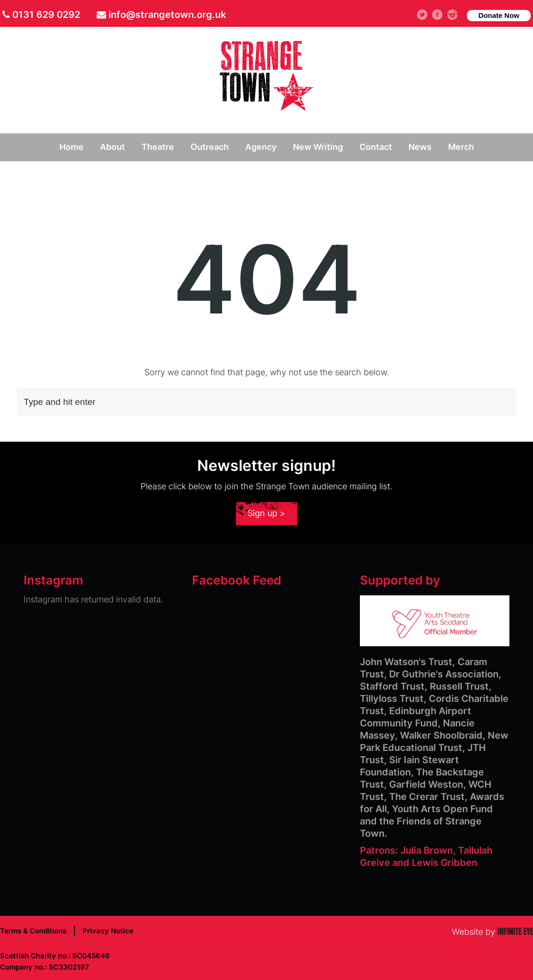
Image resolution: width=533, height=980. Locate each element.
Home (71, 147)
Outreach (210, 147)
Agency (261, 147)
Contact (376, 147)
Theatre (158, 147)
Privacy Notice (108, 931)
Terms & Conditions (33, 931)
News (420, 147)
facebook (441, 14)
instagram (456, 14)
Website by (492, 932)
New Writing (318, 147)
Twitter (427, 14)
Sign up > (266, 513)
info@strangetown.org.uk (167, 15)
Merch (461, 147)
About (112, 147)
